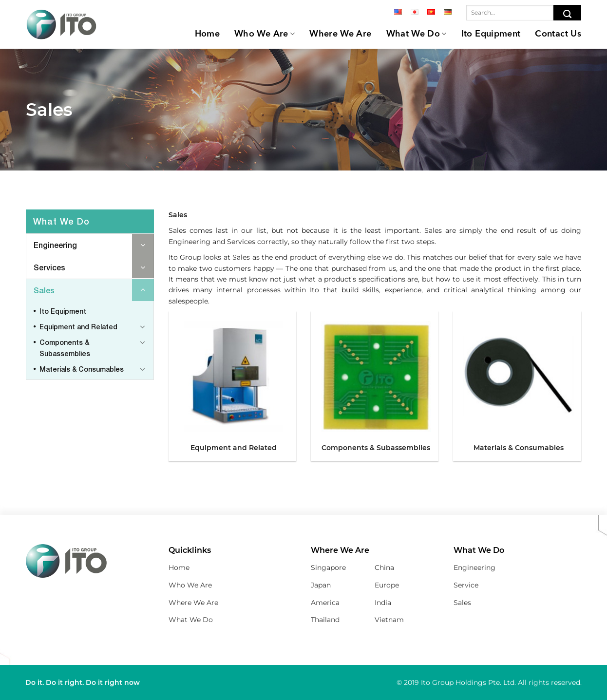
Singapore (328, 568)
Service (466, 585)
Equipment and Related (78, 327)
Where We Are (340, 34)
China (384, 568)
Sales (44, 290)
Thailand (325, 620)
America (325, 603)
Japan (321, 585)
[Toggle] (143, 245)
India (383, 603)
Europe (387, 585)
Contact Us (558, 34)
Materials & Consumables (82, 369)
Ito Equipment (491, 34)
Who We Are (265, 34)
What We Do (417, 34)
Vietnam (389, 620)
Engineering (55, 245)
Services (49, 267)
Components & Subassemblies (65, 348)
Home (207, 34)
